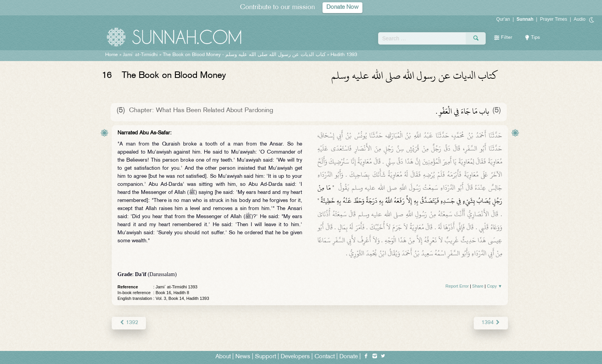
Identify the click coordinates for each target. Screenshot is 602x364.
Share (478, 286)
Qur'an (503, 19)
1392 (129, 323)
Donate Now (342, 7)
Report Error (457, 286)
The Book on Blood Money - (244, 55)
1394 (491, 323)
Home (112, 55)
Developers (295, 357)
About (223, 357)
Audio (580, 19)
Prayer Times (553, 19)
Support (265, 357)
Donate (349, 357)
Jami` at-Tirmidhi (140, 55)
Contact (325, 357)
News (243, 357)
